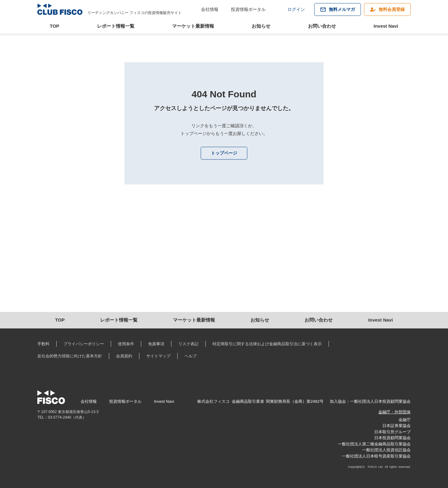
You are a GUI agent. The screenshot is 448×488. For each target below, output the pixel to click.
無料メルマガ (342, 9)
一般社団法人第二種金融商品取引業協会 (374, 444)
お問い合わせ (322, 26)
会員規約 (124, 356)
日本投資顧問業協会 (392, 438)
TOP (55, 26)
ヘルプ (191, 356)
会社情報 (210, 9)
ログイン (296, 9)
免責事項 (156, 344)
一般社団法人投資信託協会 (386, 450)
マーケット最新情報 (193, 26)
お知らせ (261, 26)
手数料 (43, 344)
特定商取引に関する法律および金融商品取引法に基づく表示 (267, 344)
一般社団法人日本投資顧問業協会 (380, 401)
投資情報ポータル (248, 9)
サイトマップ (158, 356)
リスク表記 (188, 344)
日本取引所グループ (392, 432)
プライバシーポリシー (84, 344)
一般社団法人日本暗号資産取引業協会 (376, 456)
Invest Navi (386, 26)
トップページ (224, 153)
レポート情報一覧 (116, 26)
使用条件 (126, 344)
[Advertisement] (224, 259)
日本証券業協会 (397, 426)
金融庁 (405, 420)
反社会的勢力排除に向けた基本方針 (70, 356)
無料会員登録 (392, 9)
